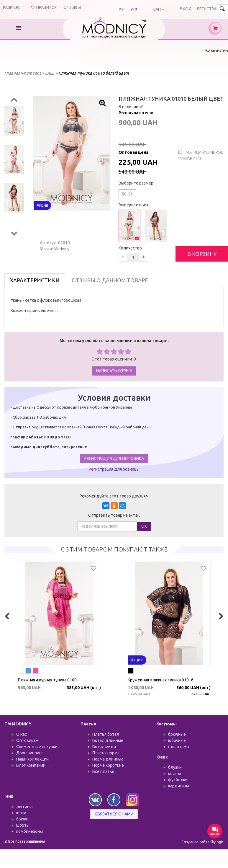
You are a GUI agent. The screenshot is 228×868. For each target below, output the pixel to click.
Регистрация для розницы (114, 469)
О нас (22, 734)
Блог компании (31, 765)
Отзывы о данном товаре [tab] (110, 280)
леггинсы (25, 807)
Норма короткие (108, 765)
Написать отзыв (114, 371)
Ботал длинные (108, 740)
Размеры (12, 7)
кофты (175, 774)
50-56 (127, 194)
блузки (175, 767)
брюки (22, 819)
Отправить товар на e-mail (114, 515)
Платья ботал (106, 734)
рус (122, 9)
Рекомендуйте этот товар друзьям (114, 496)
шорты (23, 825)
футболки (178, 780)
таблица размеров (201, 152)
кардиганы (179, 786)
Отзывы (72, 7)
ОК (144, 526)
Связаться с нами (114, 814)
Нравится (193, 159)
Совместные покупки (37, 747)
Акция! (137, 660)
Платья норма (106, 753)
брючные (177, 734)
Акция (42, 205)
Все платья (103, 771)
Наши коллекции (32, 759)
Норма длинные (108, 759)
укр (134, 9)
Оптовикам (27, 740)
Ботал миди (104, 747)
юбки (21, 813)
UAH (157, 9)
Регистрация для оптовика (114, 459)
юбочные (177, 740)
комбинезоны (29, 831)
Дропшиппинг (30, 753)
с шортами (178, 747)
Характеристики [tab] (35, 280)
